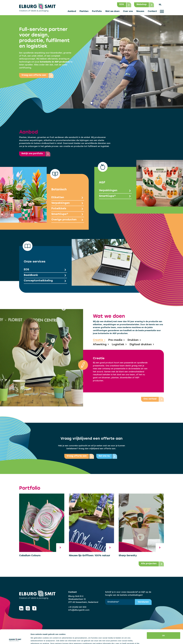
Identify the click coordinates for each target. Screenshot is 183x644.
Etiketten (68, 198)
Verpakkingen (68, 203)
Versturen (143, 602)
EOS (45, 270)
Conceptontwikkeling (45, 281)
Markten (84, 11)
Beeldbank (45, 275)
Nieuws (140, 11)
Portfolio (97, 11)
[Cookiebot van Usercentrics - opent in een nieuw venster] (15, 639)
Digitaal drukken (142, 345)
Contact (152, 11)
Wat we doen (112, 11)
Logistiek (119, 345)
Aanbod (72, 11)
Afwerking (101, 345)
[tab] (91, 103)
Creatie (99, 340)
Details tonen (36, 639)
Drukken (134, 340)
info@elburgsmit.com (79, 610)
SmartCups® (68, 214)
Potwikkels (68, 209)
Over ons (128, 11)
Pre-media (116, 340)
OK (164, 622)
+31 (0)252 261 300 (77, 607)
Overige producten (68, 220)
